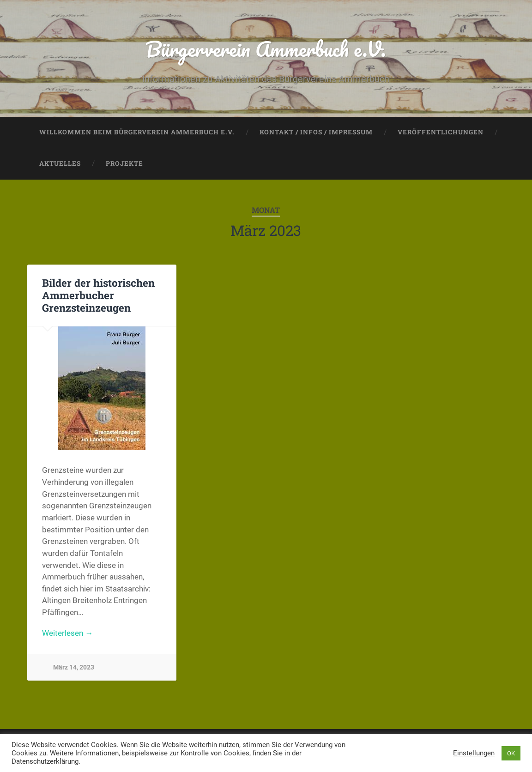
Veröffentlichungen (441, 132)
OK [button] (511, 753)
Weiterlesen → (67, 633)
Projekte (124, 163)
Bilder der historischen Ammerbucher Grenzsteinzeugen (98, 295)
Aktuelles (60, 163)
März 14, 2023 (74, 667)
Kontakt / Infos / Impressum (316, 132)
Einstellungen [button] (474, 753)
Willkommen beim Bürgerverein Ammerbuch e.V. (137, 132)
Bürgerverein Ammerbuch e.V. (266, 49)
